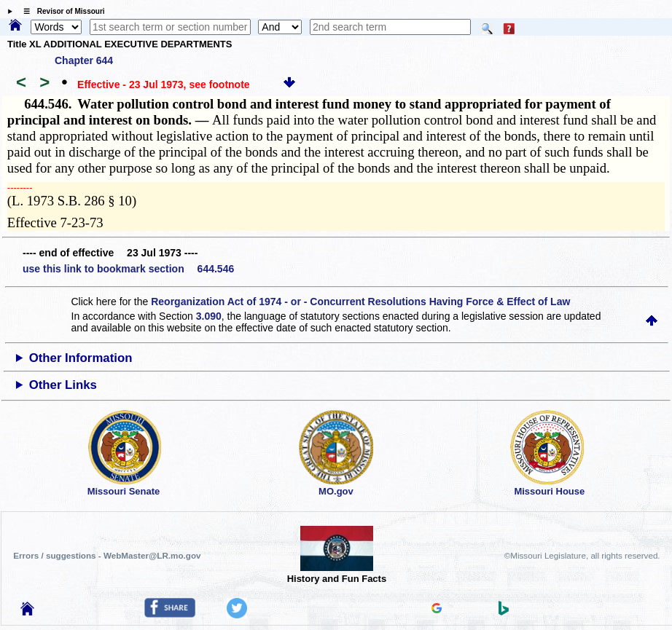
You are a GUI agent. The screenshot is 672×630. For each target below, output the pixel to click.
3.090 (209, 316)
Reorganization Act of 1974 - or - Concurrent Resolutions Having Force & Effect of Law (360, 302)
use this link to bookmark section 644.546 (128, 269)
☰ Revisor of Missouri (60, 11)
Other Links (63, 385)
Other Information (81, 358)
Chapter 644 (84, 60)
